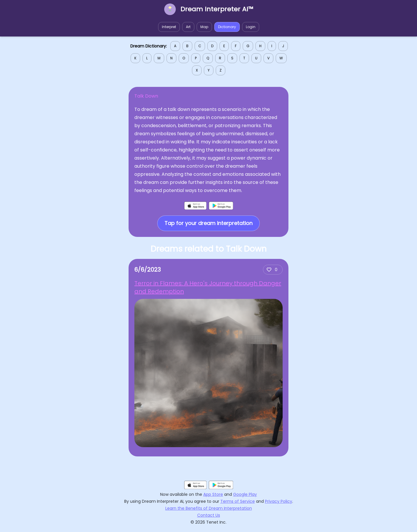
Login (251, 27)
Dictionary (227, 27)
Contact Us (209, 515)
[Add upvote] (273, 270)
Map (204, 27)
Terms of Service (238, 501)
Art (188, 27)
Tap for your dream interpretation (209, 223)
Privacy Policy (279, 501)
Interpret (169, 27)
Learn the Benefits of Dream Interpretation (209, 508)
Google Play (245, 494)
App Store (213, 494)
